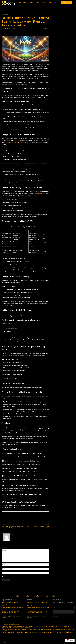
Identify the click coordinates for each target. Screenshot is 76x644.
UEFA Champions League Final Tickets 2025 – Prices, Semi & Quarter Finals (13, 527)
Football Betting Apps (52, 629)
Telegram (42, 595)
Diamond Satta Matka (14, 625)
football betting (17, 130)
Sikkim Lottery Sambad (55, 632)
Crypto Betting (5, 626)
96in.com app (12, 442)
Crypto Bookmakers (62, 626)
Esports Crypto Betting (34, 626)
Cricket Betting (5, 623)
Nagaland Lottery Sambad (67, 632)
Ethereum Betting (24, 626)
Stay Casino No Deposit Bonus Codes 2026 (11, 616)
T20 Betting (17, 623)
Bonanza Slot (22, 634)
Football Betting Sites (42, 629)
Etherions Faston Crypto (14, 626)
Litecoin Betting (54, 626)
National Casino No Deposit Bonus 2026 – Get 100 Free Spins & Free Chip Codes (11, 612)
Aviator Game (15, 634)
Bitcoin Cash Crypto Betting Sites (23, 628)
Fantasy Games (5, 634)
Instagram (32, 595)
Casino (11, 631)
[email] (64, 608)
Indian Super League (62, 629)
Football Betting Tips (24, 629)
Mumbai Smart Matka (65, 623)
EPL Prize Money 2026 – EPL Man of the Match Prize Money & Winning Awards (11, 603)
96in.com (6, 163)
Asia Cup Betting (24, 623)
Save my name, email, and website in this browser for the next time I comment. (22, 577)
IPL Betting (11, 623)
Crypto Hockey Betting (45, 626)
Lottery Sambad (46, 632)
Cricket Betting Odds (49, 623)
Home (3, 12)
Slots (10, 634)
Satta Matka (57, 623)
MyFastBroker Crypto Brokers (21, 632)
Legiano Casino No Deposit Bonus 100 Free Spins (12, 608)
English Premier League (14, 142)
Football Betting (9, 12)
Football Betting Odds (14, 629)
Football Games (33, 629)
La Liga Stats (42, 193)
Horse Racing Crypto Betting (35, 632)
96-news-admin (6, 28)
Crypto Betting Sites (10, 628)
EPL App (7, 631)
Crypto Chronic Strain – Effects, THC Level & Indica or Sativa (38, 527)
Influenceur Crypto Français (8, 632)
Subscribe (64, 612)
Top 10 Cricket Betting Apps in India (36, 623)
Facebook (22, 595)
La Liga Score (5, 306)
